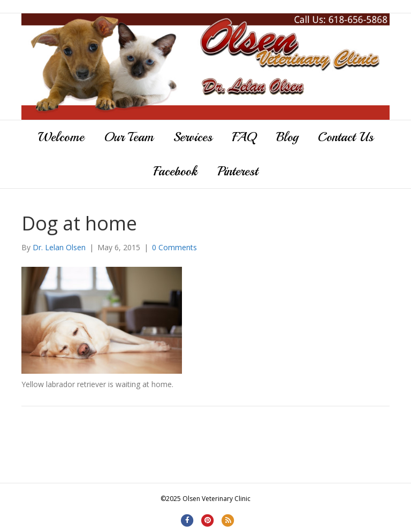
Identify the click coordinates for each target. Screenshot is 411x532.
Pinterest (238, 171)
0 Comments (174, 247)
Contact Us (346, 137)
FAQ (244, 137)
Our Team (129, 137)
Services (193, 137)
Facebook (176, 171)
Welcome (61, 137)
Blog (287, 137)
